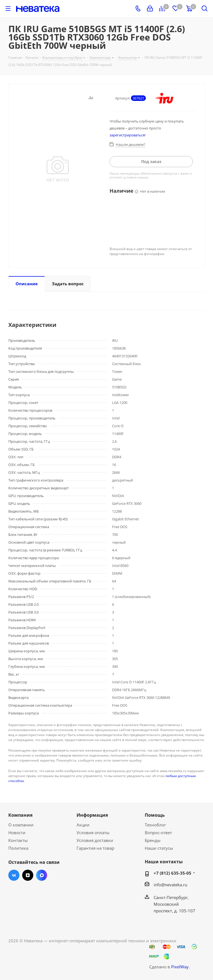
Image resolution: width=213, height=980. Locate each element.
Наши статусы (159, 848)
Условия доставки (95, 840)
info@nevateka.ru (170, 885)
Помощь (155, 815)
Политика (18, 848)
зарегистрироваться (127, 135)
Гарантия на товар (95, 848)
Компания (20, 815)
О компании (21, 825)
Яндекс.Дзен (28, 875)
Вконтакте (14, 875)
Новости (17, 833)
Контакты (18, 840)
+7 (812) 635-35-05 (173, 873)
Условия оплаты (93, 833)
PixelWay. (180, 967)
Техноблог (155, 825)
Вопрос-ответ (158, 833)
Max (42, 875)
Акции (83, 825)
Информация (92, 815)
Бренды (153, 840)
